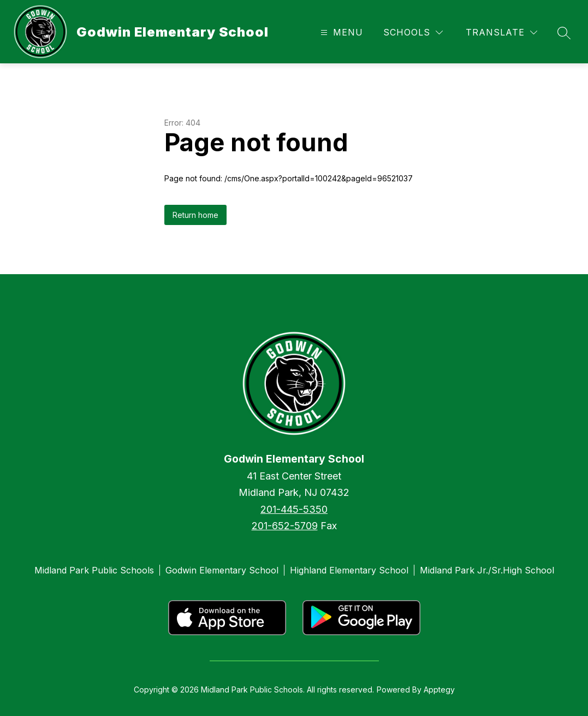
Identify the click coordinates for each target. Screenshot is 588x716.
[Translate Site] (501, 32)
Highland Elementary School (349, 570)
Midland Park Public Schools (94, 570)
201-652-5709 (285, 526)
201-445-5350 (294, 509)
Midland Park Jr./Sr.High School (487, 570)
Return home (195, 215)
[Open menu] (340, 32)
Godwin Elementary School (222, 570)
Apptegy (439, 690)
